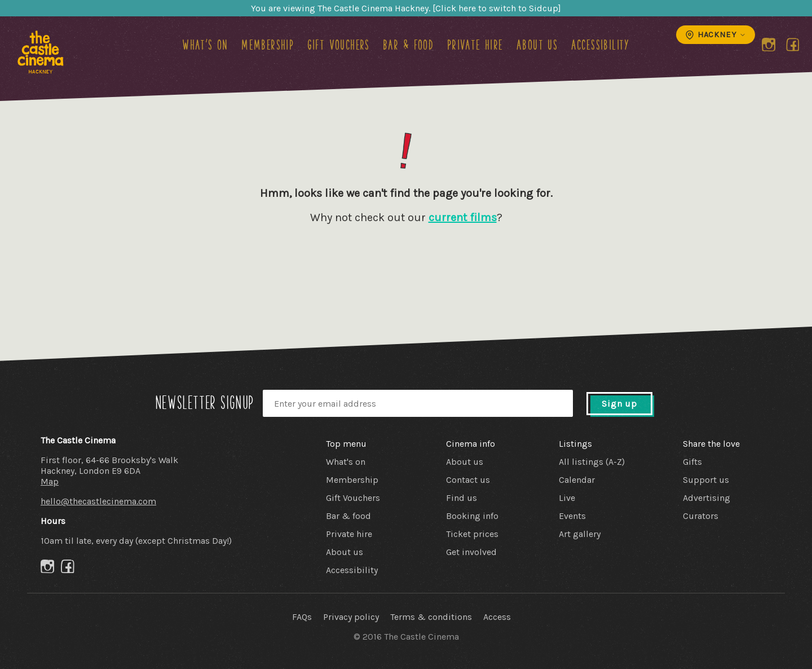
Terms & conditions (431, 617)
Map (50, 481)
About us (537, 45)
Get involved (471, 552)
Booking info (472, 516)
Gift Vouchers (339, 45)
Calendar (577, 480)
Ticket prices (472, 534)
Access (497, 617)
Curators (701, 516)
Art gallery (580, 534)
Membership (268, 45)
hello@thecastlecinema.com (98, 501)
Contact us (468, 480)
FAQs (302, 617)
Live (567, 498)
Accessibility (601, 45)
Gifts (692, 462)
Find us (462, 498)
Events (572, 516)
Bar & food (408, 45)
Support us (706, 480)
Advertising (707, 498)
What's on (205, 45)
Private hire (475, 45)
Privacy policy (351, 617)
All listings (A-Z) (592, 462)
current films (463, 217)
